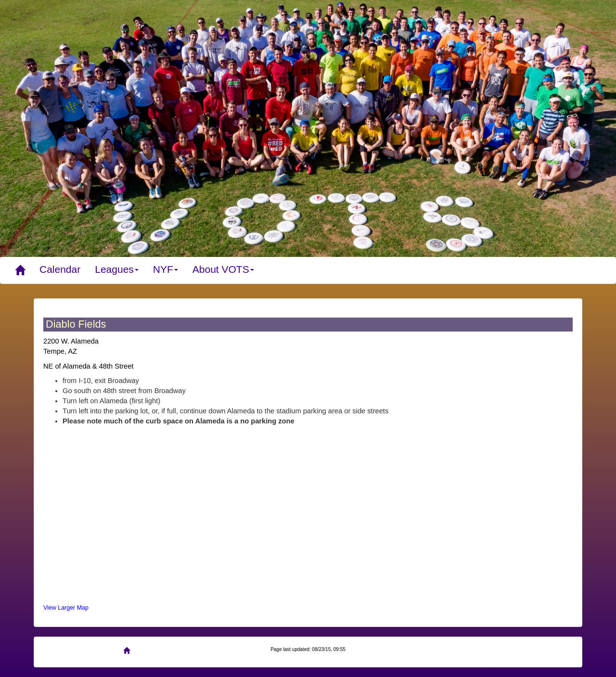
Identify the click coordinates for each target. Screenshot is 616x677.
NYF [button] (166, 269)
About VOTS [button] (223, 269)
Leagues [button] (117, 269)
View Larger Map (66, 608)
